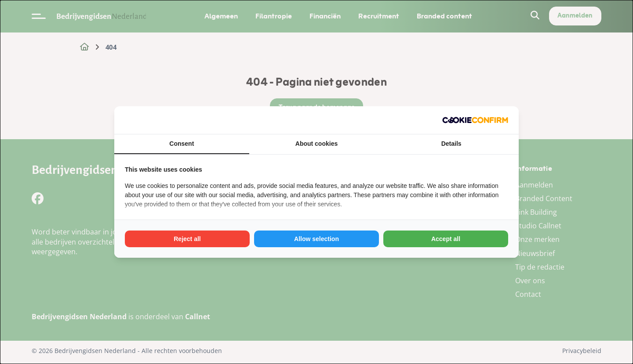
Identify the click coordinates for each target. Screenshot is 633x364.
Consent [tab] (182, 144)
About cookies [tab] (316, 144)
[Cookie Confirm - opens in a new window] (475, 120)
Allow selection (316, 239)
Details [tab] (451, 144)
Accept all (446, 239)
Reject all (187, 239)
